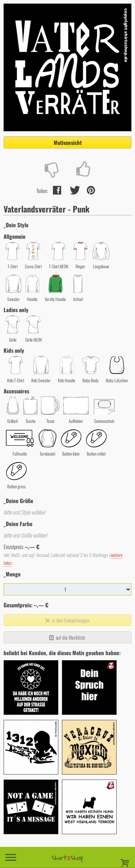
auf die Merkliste (67, 637)
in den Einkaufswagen (67, 620)
